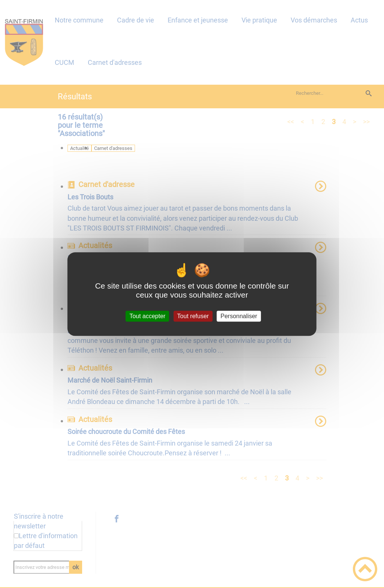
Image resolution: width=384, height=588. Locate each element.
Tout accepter (147, 316)
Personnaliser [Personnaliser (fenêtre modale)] (239, 316)
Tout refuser (193, 316)
